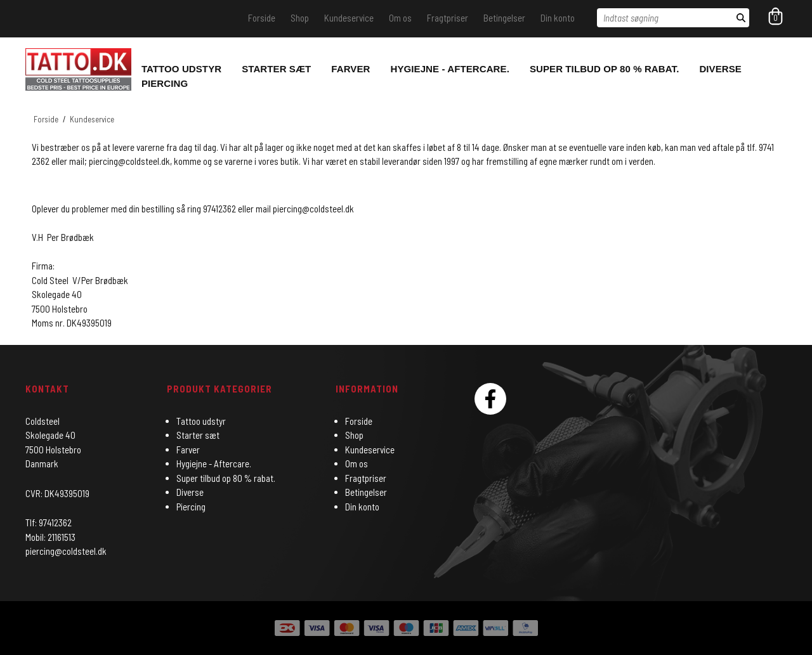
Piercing (165, 83)
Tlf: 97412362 (49, 522)
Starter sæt (276, 69)
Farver (350, 69)
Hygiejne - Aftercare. (450, 69)
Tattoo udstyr (181, 69)
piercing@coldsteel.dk (313, 209)
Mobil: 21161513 (50, 537)
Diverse (720, 69)
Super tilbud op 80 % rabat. (605, 69)
